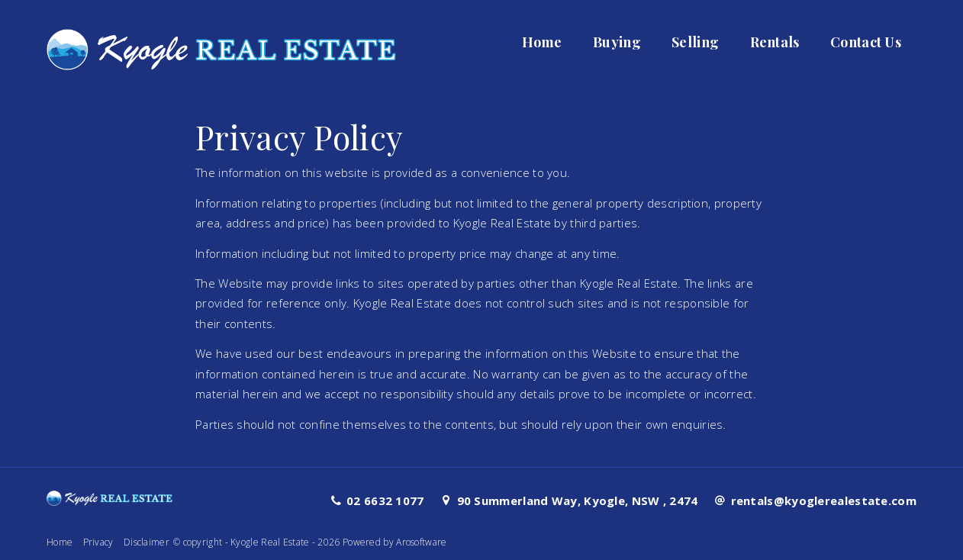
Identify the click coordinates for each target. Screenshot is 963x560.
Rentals (775, 42)
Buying (617, 42)
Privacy (98, 542)
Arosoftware (421, 542)
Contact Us (866, 42)
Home (542, 42)
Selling (695, 42)
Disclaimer (147, 542)
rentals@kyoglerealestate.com (824, 500)
